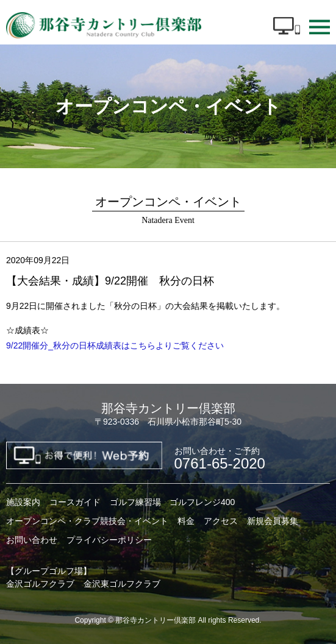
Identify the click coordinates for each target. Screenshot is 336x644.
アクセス (221, 521)
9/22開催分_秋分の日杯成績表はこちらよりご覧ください (115, 345)
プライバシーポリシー (109, 540)
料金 (186, 521)
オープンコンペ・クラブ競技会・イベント (87, 521)
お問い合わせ (32, 540)
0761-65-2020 (220, 459)
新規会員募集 (273, 521)
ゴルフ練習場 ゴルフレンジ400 (172, 502)
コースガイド (75, 502)
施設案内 (23, 502)
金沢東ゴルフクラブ (122, 584)
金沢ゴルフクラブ (40, 584)
